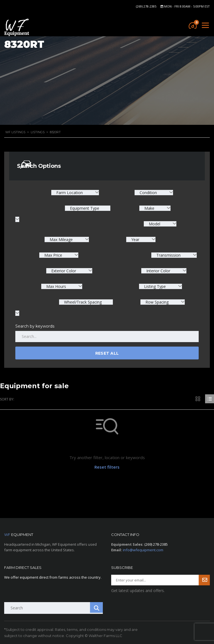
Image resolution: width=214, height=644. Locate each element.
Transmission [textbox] (168, 255)
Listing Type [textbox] (155, 286)
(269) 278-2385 (146, 6)
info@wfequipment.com (143, 550)
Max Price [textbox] (53, 255)
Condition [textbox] (148, 193)
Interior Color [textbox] (158, 271)
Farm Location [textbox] (70, 193)
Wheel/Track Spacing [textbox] (82, 302)
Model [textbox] (155, 224)
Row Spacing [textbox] (157, 302)
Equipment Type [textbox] (84, 208)
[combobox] (75, 193)
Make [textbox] (149, 208)
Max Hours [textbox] (56, 286)
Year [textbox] (135, 239)
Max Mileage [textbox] (61, 239)
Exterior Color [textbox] (64, 271)
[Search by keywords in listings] (107, 337)
